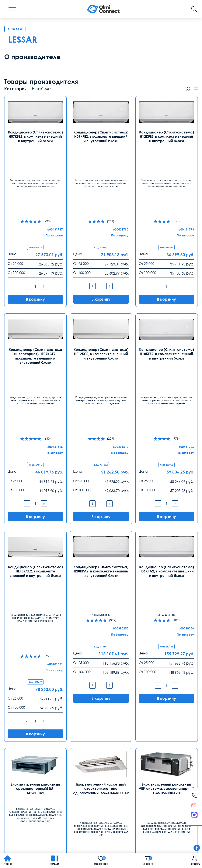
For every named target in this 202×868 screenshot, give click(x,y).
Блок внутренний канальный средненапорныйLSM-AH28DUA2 (35, 731)
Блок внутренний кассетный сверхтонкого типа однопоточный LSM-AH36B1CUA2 (101, 731)
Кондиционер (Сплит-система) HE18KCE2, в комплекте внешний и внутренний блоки (35, 584)
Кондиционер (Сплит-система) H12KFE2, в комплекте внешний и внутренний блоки (167, 286)
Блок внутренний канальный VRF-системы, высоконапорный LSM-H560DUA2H (166, 731)
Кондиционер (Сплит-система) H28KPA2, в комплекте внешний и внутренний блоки (101, 584)
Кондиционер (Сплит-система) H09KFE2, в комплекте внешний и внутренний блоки (101, 286)
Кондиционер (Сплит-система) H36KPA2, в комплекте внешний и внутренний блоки (167, 584)
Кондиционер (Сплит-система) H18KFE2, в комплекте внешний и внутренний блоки (167, 433)
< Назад (15, 179)
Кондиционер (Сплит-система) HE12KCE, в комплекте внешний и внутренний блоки (101, 433)
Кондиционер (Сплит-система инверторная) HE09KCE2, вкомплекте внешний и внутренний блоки (35, 435)
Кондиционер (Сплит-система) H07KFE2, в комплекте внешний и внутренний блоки (35, 286)
